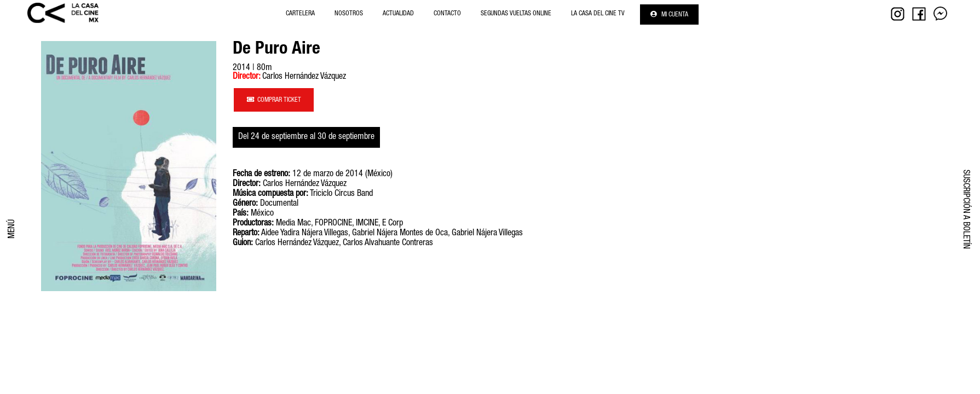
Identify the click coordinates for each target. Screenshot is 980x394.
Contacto (447, 14)
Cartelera (300, 14)
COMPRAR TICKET (274, 100)
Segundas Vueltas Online (516, 14)
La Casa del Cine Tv (598, 14)
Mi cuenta (669, 15)
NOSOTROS (349, 14)
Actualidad (398, 14)
